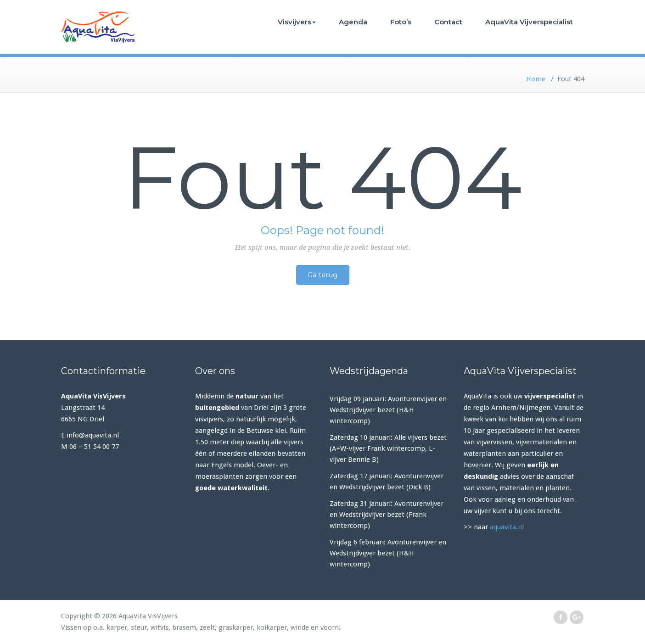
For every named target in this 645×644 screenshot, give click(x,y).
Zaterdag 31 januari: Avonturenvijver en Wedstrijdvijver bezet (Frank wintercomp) (387, 515)
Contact (448, 22)
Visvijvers (297, 22)
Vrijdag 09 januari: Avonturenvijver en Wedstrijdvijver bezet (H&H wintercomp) (388, 410)
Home (536, 79)
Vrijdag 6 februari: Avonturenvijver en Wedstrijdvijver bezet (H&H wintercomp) (388, 553)
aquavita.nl (507, 527)
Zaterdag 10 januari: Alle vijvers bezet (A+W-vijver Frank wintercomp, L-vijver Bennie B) (388, 448)
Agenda (353, 22)
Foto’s (401, 22)
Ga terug (323, 275)
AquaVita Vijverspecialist (529, 22)
